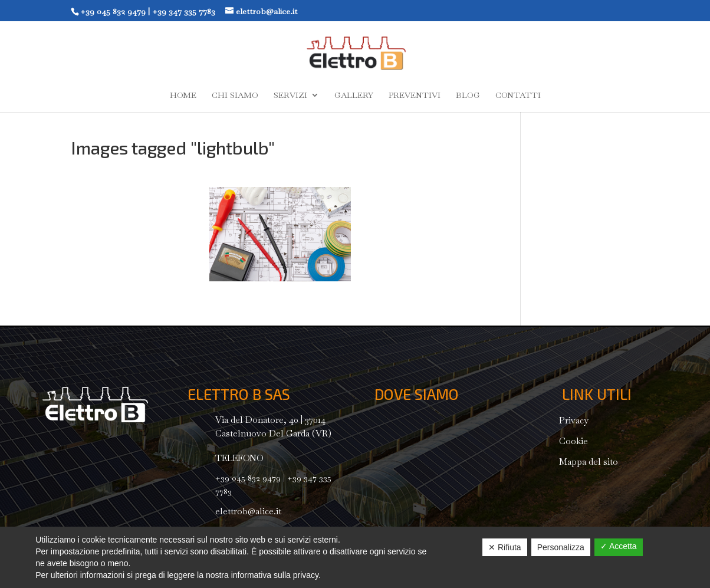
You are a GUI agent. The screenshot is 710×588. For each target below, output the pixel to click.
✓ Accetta (619, 546)
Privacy (574, 420)
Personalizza (561, 547)
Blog (468, 96)
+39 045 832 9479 (113, 11)
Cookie (573, 441)
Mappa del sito (589, 461)
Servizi (290, 96)
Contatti (518, 96)
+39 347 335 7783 (184, 11)
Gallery (354, 96)
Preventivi (415, 96)
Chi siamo (235, 96)
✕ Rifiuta (505, 547)
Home (183, 96)
